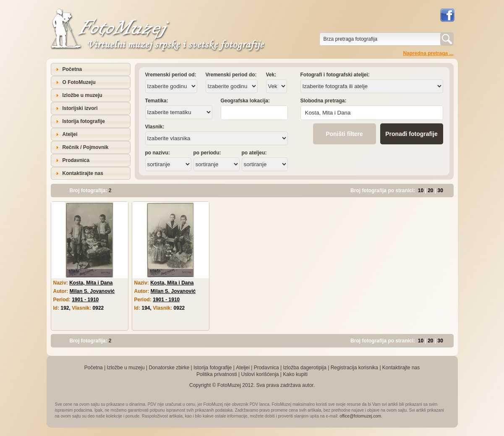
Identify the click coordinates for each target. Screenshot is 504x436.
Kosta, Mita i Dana (91, 283)
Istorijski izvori (80, 108)
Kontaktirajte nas (83, 173)
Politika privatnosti (217, 374)
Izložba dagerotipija (304, 368)
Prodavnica (76, 160)
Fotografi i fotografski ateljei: (335, 75)
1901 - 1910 (85, 300)
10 (421, 191)
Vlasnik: (155, 127)
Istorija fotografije (84, 121)
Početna (72, 69)
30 (440, 191)
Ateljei (70, 134)
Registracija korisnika (354, 368)
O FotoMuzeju (79, 82)
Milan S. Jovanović (92, 291)
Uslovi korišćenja (260, 374)
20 (430, 191)
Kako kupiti (295, 374)
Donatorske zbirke (169, 368)
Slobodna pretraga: (324, 101)
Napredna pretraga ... (428, 53)
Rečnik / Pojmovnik (86, 147)
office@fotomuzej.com (360, 416)
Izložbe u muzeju (82, 95)
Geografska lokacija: (245, 101)
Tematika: (157, 101)
